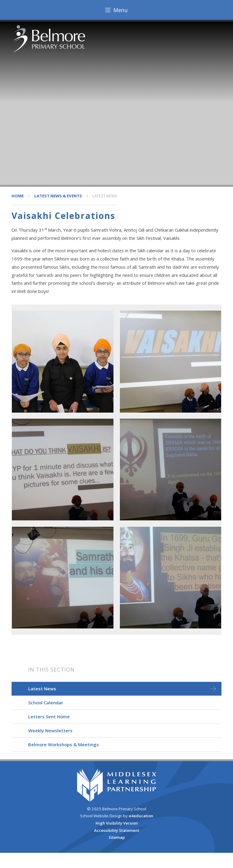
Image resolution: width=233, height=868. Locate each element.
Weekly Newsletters (50, 730)
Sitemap (117, 837)
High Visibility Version (117, 823)
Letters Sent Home (49, 717)
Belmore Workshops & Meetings (64, 744)
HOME (18, 196)
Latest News (105, 196)
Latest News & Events (58, 196)
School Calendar (46, 703)
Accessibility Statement (117, 830)
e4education (141, 816)
